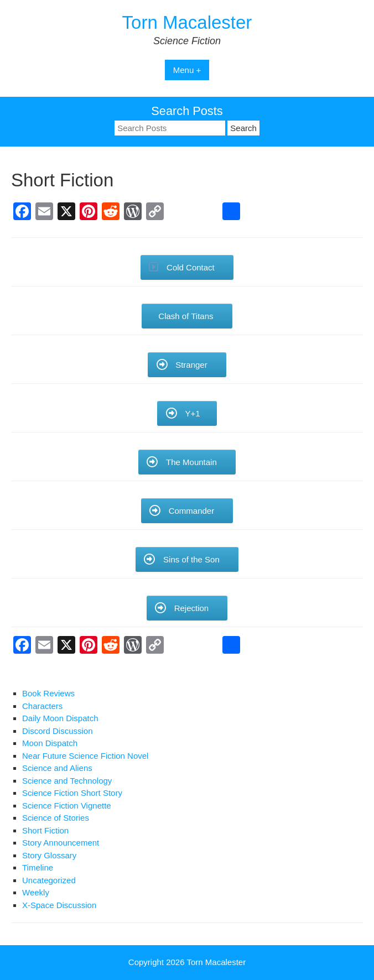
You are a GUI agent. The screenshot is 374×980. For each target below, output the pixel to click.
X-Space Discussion (59, 905)
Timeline (38, 867)
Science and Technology (67, 781)
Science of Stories (56, 818)
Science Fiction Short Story (72, 793)
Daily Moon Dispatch (60, 718)
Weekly (36, 892)
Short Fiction (45, 830)
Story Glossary (49, 855)
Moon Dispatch (50, 743)
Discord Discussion (58, 731)
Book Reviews (48, 693)
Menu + (187, 70)
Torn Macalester (187, 22)
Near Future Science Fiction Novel (85, 756)
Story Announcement (61, 843)
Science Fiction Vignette (67, 806)
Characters (42, 706)
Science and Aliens (57, 768)
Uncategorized (49, 880)
